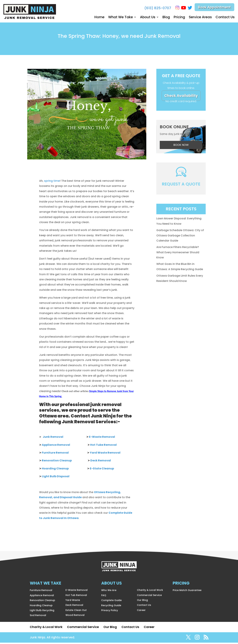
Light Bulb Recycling (42, 612)
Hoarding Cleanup (41, 607)
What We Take (121, 18)
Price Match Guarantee (187, 592)
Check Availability (181, 97)
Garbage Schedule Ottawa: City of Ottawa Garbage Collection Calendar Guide (180, 237)
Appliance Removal (42, 597)
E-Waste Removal (77, 591)
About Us (148, 18)
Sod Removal (38, 617)
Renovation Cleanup (42, 602)
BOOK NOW (181, 146)
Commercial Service (149, 596)
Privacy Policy (110, 612)
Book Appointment (214, 8)
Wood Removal (75, 616)
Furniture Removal (41, 592)
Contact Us (225, 18)
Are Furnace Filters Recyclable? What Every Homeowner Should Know (178, 254)
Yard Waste (73, 601)
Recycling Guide (111, 607)
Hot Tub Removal (76, 596)
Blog (166, 18)
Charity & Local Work (150, 591)
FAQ (104, 597)
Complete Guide (111, 602)
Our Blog (142, 601)
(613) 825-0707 (157, 8)
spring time (52, 182)
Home (99, 18)
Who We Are (109, 592)
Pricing (179, 18)
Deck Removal (74, 606)
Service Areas (200, 18)
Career (141, 611)
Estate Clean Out (76, 611)
